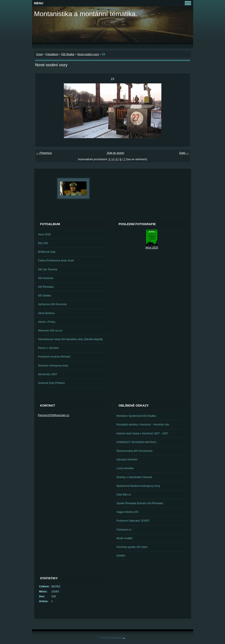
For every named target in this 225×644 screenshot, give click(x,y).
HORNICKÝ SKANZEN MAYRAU (136, 442)
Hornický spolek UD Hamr (132, 547)
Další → (184, 153)
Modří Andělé (124, 538)
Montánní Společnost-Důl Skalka (136, 416)
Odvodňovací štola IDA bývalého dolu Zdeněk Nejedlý (70, 339)
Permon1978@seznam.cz (54, 415)
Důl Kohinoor (46, 278)
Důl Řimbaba (46, 287)
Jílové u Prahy (47, 322)
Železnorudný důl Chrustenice (134, 451)
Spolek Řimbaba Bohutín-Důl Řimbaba (140, 503)
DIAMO (121, 556)
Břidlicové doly (47, 252)
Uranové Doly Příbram (51, 383)
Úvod (39, 54)
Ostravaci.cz (124, 530)
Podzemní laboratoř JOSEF (133, 521)
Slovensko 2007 (48, 374)
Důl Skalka (68, 54)
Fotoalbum (52, 54)
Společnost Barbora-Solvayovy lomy (138, 486)
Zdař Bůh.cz (124, 495)
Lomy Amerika (125, 468)
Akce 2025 (44, 234)
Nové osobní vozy (88, 54)
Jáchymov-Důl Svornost (52, 304)
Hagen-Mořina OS (127, 512)
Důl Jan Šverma (48, 269)
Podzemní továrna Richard (54, 357)
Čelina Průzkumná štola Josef (56, 260)
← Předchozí (44, 153)
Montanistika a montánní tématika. (86, 14)
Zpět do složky (115, 153)
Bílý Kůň (43, 243)
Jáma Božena (46, 313)
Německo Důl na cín (50, 330)
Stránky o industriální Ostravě (134, 477)
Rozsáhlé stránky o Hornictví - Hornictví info (143, 424)
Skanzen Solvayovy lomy (53, 365)
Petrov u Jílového (48, 348)
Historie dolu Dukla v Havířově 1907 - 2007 (142, 433)
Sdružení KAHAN (127, 459)
